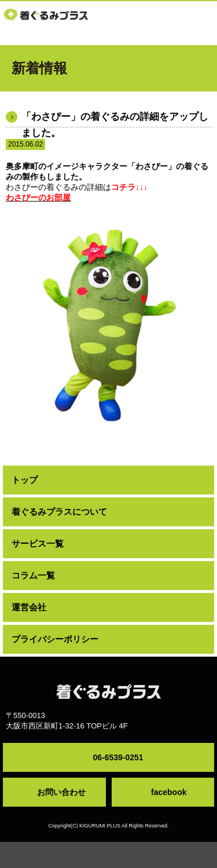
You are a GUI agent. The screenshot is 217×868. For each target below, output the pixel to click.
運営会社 (29, 607)
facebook (169, 792)
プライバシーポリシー (55, 639)
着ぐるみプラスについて (59, 512)
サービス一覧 (38, 543)
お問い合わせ (61, 792)
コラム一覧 (33, 575)
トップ (25, 480)
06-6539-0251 (118, 757)
